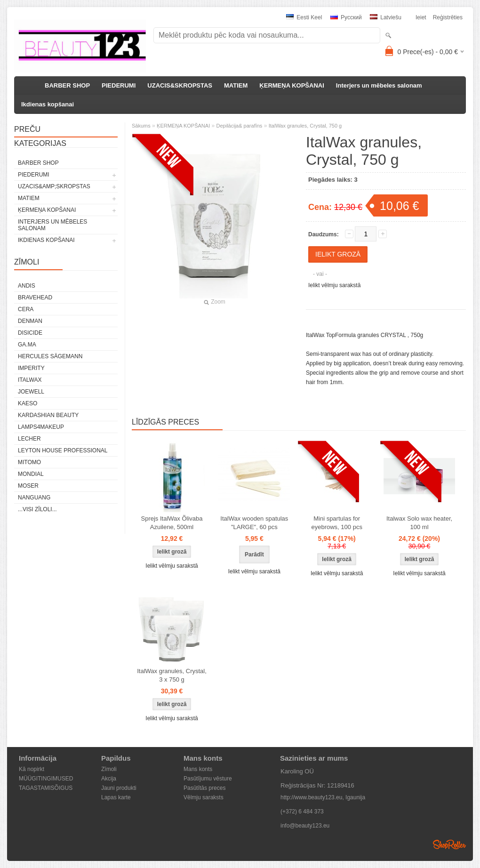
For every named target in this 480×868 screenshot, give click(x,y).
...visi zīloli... (37, 509)
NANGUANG (34, 498)
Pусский (346, 17)
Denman (30, 321)
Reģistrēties (448, 17)
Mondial (31, 474)
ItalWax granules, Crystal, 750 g (305, 126)
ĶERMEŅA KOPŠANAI (292, 85)
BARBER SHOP (67, 85)
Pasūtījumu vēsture (208, 779)
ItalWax (30, 380)
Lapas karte (116, 797)
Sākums (141, 126)
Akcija (109, 779)
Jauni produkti (119, 788)
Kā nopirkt (32, 769)
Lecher (29, 439)
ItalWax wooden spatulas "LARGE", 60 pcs (254, 523)
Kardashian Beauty (48, 415)
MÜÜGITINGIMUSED (46, 779)
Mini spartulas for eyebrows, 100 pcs (336, 523)
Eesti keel (304, 17)
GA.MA (27, 345)
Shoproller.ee (449, 844)
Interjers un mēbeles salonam (379, 85)
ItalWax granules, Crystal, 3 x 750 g (172, 675)
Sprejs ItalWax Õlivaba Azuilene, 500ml (172, 523)
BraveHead (35, 297)
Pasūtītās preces (204, 788)
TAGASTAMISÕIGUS (46, 788)
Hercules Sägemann (50, 356)
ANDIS (27, 286)
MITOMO (29, 462)
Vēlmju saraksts (204, 797)
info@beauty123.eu (305, 826)
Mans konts (198, 769)
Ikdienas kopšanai (48, 104)
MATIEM (236, 85)
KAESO (28, 403)
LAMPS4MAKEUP (41, 427)
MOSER (28, 486)
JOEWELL (31, 392)
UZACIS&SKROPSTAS (180, 85)
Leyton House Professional (63, 450)
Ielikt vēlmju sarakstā (334, 285)
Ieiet (421, 17)
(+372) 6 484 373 (302, 812)
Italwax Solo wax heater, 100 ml (419, 523)
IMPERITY (31, 368)
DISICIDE (30, 333)
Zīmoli (109, 769)
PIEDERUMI (119, 85)
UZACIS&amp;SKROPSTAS (54, 186)
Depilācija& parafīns (240, 126)
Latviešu (386, 17)
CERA (26, 309)
